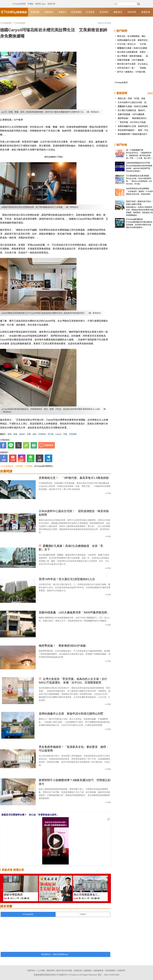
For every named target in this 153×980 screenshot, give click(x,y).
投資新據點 (76, 12)
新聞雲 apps (40, 1)
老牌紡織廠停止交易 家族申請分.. (133, 40)
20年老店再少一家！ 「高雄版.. (132, 68)
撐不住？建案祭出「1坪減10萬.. (132, 72)
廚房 (10, 434)
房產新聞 (35, 12)
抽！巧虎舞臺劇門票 (135, 150)
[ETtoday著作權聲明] (43, 466)
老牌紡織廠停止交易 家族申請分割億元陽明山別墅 (71, 714)
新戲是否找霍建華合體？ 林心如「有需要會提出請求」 (30, 815)
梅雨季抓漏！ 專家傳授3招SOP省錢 (62, 646)
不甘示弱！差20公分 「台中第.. (132, 44)
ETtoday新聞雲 (19, 1)
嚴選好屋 (146, 12)
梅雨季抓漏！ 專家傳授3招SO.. (133, 118)
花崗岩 (22, 434)
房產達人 (63, 12)
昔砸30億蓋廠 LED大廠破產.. (131, 60)
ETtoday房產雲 (14, 12)
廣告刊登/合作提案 (64, 970)
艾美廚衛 (73, 434)
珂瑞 (65, 434)
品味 (34, 434)
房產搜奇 (49, 12)
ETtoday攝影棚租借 (134, 219)
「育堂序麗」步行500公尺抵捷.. (132, 122)
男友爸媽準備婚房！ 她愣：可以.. (134, 130)
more (150, 93)
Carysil (58, 434)
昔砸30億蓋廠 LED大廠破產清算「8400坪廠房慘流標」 (74, 612)
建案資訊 (118, 12)
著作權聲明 (110, 970)
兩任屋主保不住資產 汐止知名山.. (133, 64)
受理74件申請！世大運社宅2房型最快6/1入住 (67, 579)
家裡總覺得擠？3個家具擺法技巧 (133, 134)
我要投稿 (31, 970)
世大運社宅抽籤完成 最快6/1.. (132, 110)
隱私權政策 (99, 970)
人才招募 (41, 970)
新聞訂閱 (51, 1)
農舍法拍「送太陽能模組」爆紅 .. (133, 36)
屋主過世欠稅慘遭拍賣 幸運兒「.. (133, 52)
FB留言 (83, 914)
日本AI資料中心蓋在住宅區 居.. (132, 102)
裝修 (15, 434)
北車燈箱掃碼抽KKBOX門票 (138, 163)
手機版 (30, 1)
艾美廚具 (42, 434)
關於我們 (51, 970)
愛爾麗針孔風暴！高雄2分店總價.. (133, 48)
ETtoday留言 (28, 914)
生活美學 (90, 12)
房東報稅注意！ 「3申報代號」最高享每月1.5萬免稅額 (74, 478)
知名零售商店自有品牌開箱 (138, 188)
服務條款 (88, 970)
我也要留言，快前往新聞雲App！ (55, 954)
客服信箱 (78, 970)
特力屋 (51, 434)
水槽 (29, 434)
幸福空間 (132, 12)
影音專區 (104, 12)
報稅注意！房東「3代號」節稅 (132, 98)
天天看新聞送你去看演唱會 (138, 176)
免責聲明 (121, 970)
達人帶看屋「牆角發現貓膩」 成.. (133, 56)
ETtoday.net (74, 975)
